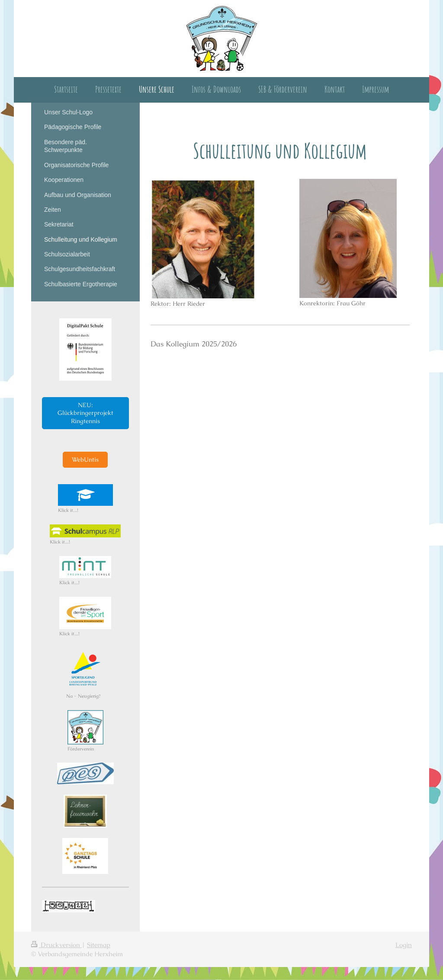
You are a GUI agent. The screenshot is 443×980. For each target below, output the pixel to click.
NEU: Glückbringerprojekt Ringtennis (85, 413)
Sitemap (99, 945)
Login (404, 945)
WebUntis (85, 459)
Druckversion (56, 945)
